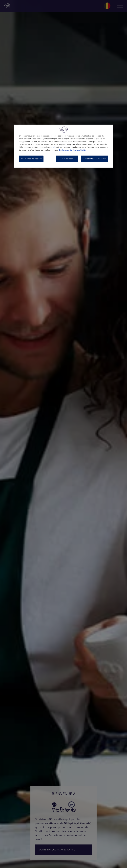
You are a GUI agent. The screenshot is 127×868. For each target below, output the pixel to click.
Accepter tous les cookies (94, 159)
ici (54, 147)
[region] (63, 146)
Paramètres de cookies (31, 159)
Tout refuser (67, 159)
